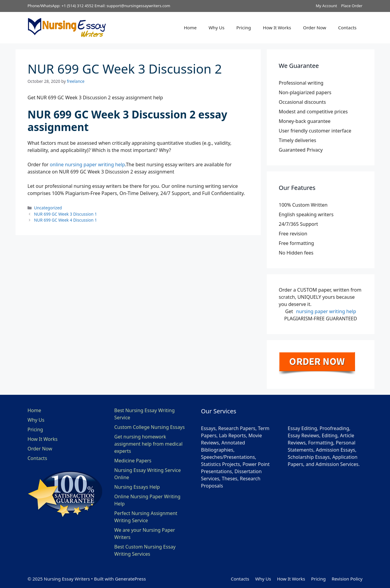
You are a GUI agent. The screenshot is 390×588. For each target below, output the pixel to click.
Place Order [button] (352, 6)
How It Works (277, 28)
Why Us (216, 28)
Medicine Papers (133, 461)
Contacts (347, 28)
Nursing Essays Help (137, 487)
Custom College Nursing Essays (150, 427)
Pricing (244, 28)
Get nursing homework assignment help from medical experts (148, 444)
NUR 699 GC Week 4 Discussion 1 (65, 220)
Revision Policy (347, 579)
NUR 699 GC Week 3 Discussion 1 (65, 214)
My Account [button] (326, 6)
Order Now (314, 28)
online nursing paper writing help (87, 164)
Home (190, 28)
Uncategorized (48, 208)
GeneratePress (130, 579)
